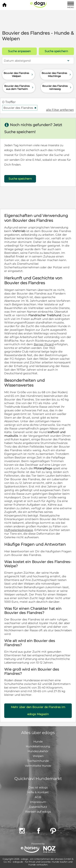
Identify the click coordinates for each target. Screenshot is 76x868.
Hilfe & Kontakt (38, 792)
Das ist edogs (38, 787)
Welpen (38, 756)
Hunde (38, 741)
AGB (38, 797)
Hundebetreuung (38, 746)
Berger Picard (44, 344)
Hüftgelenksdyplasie (19, 530)
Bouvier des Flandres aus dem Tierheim (19, 87)
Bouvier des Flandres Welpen (19, 75)
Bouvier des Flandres (20, 108)
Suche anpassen (19, 51)
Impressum (38, 802)
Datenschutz (38, 807)
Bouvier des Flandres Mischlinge (57, 75)
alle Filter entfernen (60, 110)
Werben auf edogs (38, 812)
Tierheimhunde (38, 761)
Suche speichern (56, 51)
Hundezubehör (38, 751)
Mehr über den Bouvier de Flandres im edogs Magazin (38, 711)
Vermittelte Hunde (38, 766)
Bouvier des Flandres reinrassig (57, 87)
